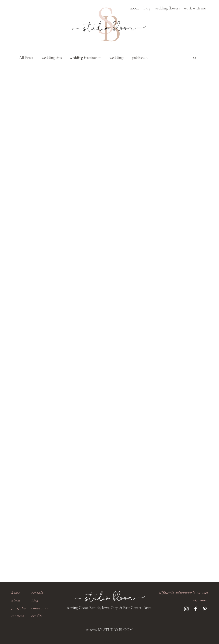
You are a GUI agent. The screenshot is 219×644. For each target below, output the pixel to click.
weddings (117, 58)
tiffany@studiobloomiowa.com (184, 593)
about (16, 600)
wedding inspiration (86, 58)
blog (35, 600)
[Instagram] (186, 609)
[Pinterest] (205, 609)
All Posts (26, 58)
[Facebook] (196, 609)
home (16, 593)
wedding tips (52, 58)
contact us (40, 608)
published (140, 58)
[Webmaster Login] (111, 642)
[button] (135, 8)
